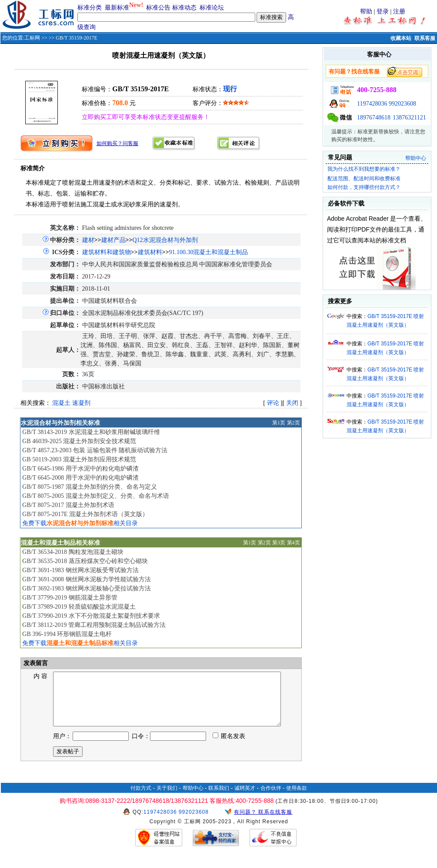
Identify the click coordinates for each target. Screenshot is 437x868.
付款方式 (141, 798)
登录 (383, 12)
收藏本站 (401, 38)
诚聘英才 (245, 798)
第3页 (279, 543)
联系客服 (425, 38)
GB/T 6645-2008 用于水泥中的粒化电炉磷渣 (80, 478)
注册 (399, 12)
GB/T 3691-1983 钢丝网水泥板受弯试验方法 (80, 570)
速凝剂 (81, 403)
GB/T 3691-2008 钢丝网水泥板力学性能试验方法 (86, 579)
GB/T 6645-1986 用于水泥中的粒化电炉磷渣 (80, 469)
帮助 (366, 12)
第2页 (294, 423)
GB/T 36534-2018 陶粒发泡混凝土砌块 (73, 552)
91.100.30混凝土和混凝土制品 (208, 252)
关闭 (292, 403)
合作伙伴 (271, 798)
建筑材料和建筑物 (107, 252)
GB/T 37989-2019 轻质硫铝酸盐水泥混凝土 (79, 607)
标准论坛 (212, 8)
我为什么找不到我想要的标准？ (364, 169)
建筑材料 (150, 252)
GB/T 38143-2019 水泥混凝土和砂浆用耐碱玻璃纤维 (91, 432)
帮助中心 (416, 158)
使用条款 (297, 798)
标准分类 (90, 8)
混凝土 (61, 403)
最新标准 (117, 8)
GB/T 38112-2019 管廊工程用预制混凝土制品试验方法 (94, 625)
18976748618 (374, 118)
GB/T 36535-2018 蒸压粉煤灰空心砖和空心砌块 (85, 561)
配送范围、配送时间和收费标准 (364, 179)
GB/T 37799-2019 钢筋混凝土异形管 (70, 598)
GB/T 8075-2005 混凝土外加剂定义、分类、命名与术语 (95, 496)
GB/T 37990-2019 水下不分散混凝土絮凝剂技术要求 (91, 616)
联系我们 (219, 798)
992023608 (402, 104)
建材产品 (113, 240)
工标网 (32, 38)
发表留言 (35, 663)
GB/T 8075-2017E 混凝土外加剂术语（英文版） (85, 514)
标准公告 (158, 8)
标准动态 (184, 8)
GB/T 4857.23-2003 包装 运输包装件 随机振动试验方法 (95, 450)
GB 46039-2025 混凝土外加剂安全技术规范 (79, 441)
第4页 (294, 543)
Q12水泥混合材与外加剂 (165, 240)
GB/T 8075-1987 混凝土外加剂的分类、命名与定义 (89, 487)
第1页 (279, 423)
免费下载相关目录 (80, 523)
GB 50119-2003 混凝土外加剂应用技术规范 (79, 459)
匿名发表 (229, 747)
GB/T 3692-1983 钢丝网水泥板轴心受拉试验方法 (86, 588)
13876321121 (409, 118)
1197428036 (372, 104)
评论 (273, 403)
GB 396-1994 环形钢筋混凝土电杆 (67, 634)
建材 (88, 240)
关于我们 (167, 798)
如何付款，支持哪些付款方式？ (364, 187)
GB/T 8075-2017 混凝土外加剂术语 (68, 505)
